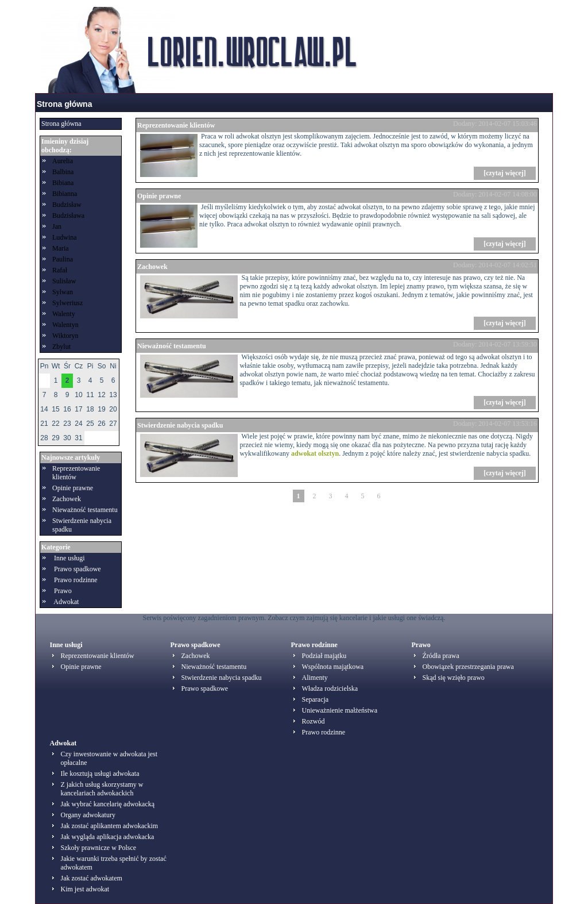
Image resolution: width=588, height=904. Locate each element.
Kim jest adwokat (85, 889)
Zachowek (67, 499)
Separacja (316, 699)
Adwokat (66, 602)
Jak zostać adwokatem (92, 878)
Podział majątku (324, 656)
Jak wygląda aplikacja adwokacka (108, 837)
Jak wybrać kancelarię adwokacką (108, 804)
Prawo (63, 591)
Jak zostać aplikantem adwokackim (110, 826)
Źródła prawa (441, 656)
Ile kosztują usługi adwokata (100, 774)
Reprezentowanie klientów (76, 473)
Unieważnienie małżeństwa (340, 710)
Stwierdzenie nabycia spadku (180, 425)
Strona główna (64, 104)
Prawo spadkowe (78, 569)
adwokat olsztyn (315, 453)
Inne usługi (69, 558)
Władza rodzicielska (330, 688)
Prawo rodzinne (76, 580)
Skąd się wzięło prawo (454, 678)
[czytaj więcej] (505, 173)
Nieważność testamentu (85, 510)
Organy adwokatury (88, 815)
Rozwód (314, 721)
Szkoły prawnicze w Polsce (99, 848)
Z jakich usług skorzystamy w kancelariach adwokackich (102, 789)
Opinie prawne (73, 488)
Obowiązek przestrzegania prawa (468, 667)
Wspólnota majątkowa (333, 667)
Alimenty (315, 678)
